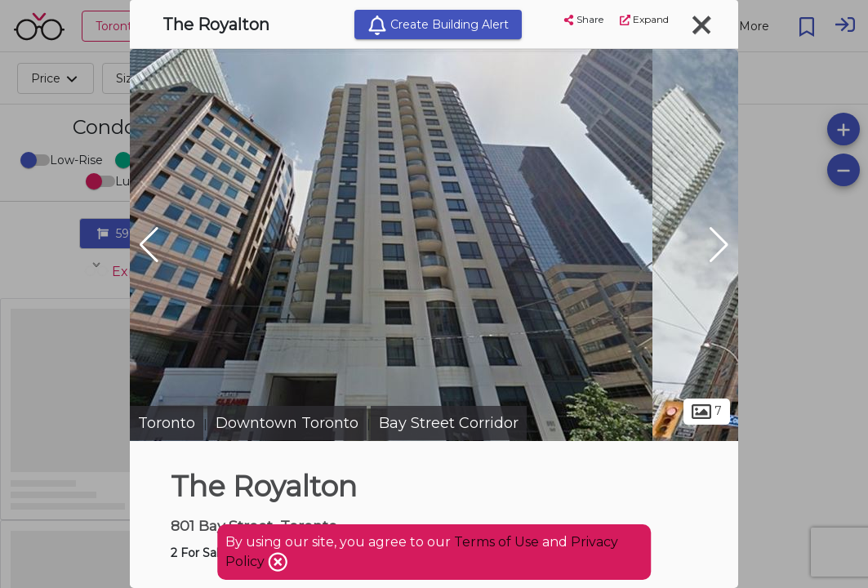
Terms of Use (496, 542)
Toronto (167, 423)
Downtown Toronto (287, 423)
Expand (644, 19)
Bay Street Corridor (449, 423)
